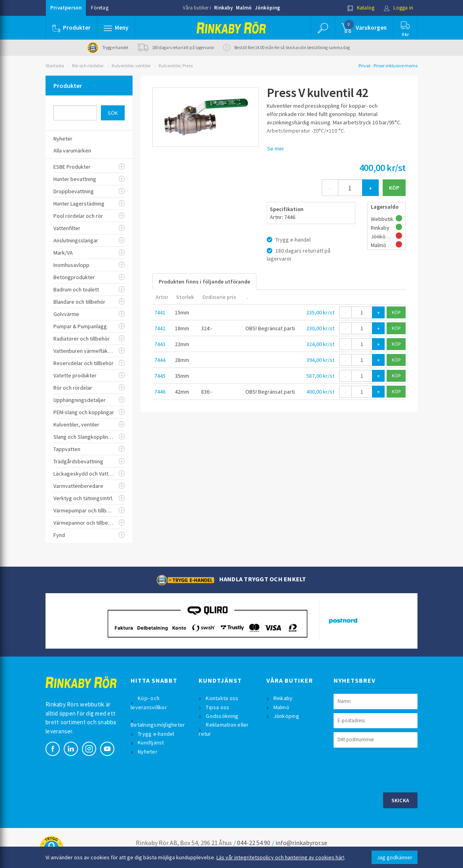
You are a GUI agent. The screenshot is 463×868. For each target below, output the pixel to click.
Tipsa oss (217, 707)
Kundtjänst (151, 742)
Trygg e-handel (156, 734)
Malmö (244, 8)
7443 (160, 344)
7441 (160, 312)
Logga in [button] (398, 8)
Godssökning (222, 716)
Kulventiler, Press (176, 66)
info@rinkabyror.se (301, 843)
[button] (116, 28)
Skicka (400, 800)
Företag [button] (100, 8)
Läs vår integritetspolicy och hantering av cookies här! (280, 857)
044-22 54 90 (254, 843)
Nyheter (148, 752)
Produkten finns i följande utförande (204, 282)
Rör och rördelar (88, 66)
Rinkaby (223, 8)
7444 (160, 360)
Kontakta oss (222, 698)
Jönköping (268, 8)
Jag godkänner (395, 857)
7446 (160, 392)
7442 (160, 328)
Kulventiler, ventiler (131, 66)
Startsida (55, 66)
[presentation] (394, 769)
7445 (160, 376)
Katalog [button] (361, 8)
